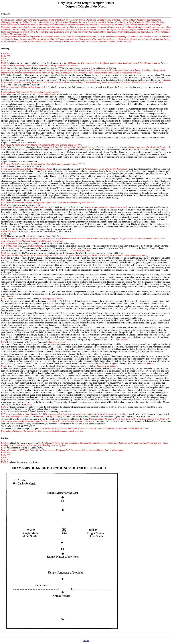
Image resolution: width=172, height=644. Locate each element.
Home (86, 641)
